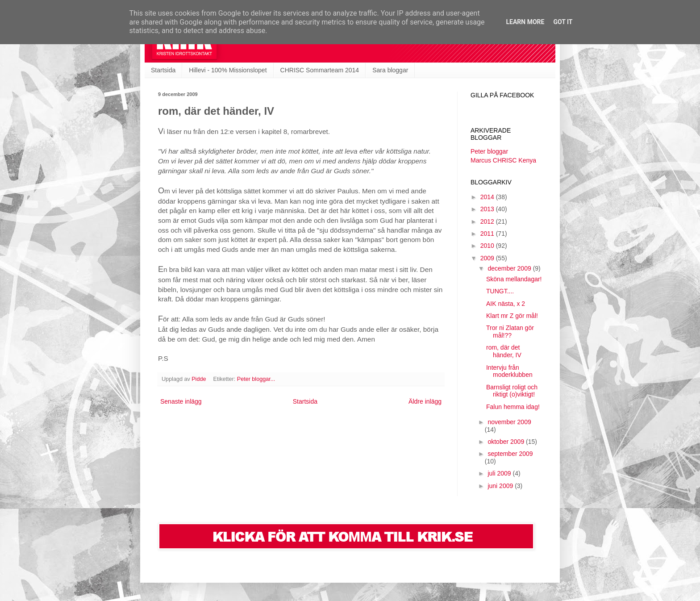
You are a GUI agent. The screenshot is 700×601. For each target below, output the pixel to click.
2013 (488, 209)
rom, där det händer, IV (504, 351)
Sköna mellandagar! (514, 279)
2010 (488, 246)
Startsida (163, 70)
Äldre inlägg (425, 401)
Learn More (525, 22)
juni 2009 (501, 486)
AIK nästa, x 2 (506, 304)
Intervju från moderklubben (509, 371)
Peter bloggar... (256, 379)
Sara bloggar (390, 70)
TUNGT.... (500, 291)
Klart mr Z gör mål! (512, 316)
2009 (488, 258)
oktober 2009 (507, 442)
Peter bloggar (489, 151)
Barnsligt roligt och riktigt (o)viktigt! (512, 391)
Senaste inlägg (181, 401)
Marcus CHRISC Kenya (503, 160)
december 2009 (510, 268)
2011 (488, 234)
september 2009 (510, 454)
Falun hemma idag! (513, 407)
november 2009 (509, 422)
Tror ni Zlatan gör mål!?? (510, 332)
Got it (563, 22)
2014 (488, 197)
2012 (488, 221)
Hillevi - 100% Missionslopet (228, 70)
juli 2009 (500, 473)
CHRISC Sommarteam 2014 (320, 70)
